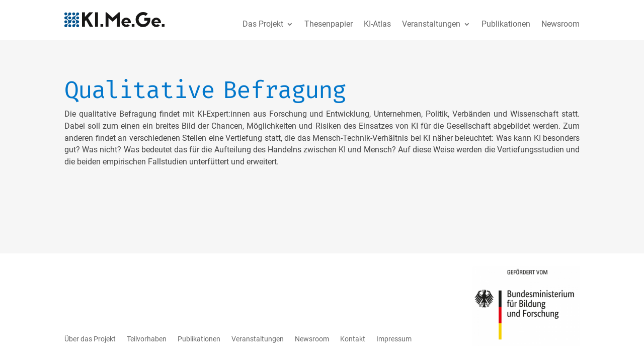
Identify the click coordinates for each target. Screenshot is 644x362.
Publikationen (506, 24)
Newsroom (560, 24)
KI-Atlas (377, 24)
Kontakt (353, 339)
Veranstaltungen (431, 24)
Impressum (394, 339)
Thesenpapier (329, 24)
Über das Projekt (90, 339)
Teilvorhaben (147, 339)
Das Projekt (263, 24)
